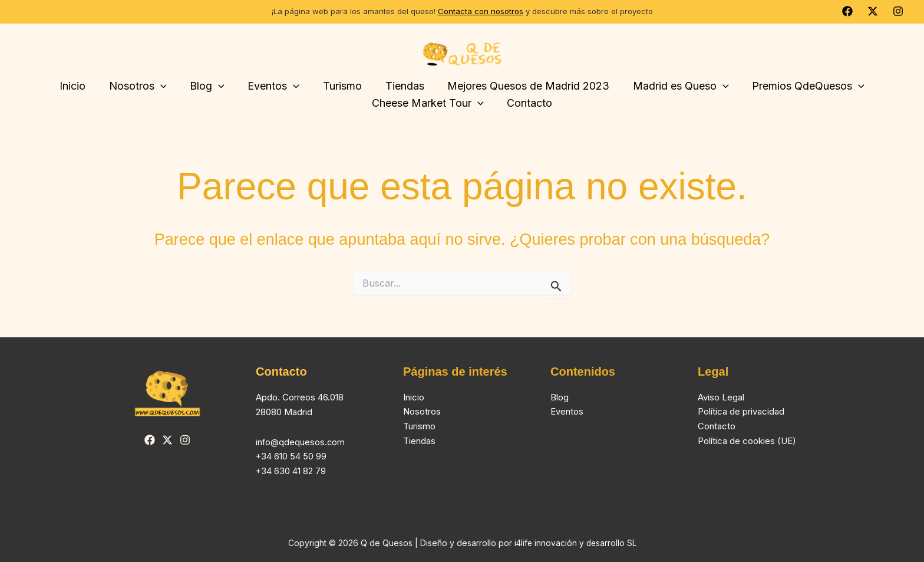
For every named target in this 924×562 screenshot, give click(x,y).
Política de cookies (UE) (747, 441)
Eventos (276, 86)
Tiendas (402, 86)
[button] (167, 86)
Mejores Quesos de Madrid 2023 (524, 86)
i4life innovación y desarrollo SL (575, 543)
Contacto (528, 103)
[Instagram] (898, 11)
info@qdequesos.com (301, 442)
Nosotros (144, 86)
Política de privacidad (741, 412)
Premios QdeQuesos (800, 86)
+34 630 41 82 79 (291, 471)
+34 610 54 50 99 (291, 456)
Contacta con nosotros (481, 11)
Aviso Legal (721, 397)
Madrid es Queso (674, 86)
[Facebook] (847, 11)
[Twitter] (873, 11)
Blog (211, 86)
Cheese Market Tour (429, 103)
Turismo (342, 86)
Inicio (81, 86)
